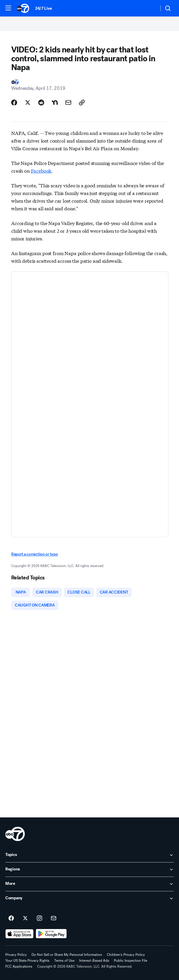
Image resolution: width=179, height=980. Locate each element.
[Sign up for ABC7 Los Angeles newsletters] (54, 918)
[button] (8, 8)
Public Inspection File (131, 961)
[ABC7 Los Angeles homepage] (23, 8)
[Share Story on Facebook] (14, 103)
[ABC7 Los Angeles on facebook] (11, 918)
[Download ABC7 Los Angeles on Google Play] (51, 934)
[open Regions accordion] (89, 870)
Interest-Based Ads (94, 961)
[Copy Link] (82, 103)
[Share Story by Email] (68, 103)
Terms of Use (64, 961)
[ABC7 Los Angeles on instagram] (39, 918)
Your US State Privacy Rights (27, 961)
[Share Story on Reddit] (41, 103)
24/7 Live (43, 8)
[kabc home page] (15, 834)
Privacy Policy (16, 955)
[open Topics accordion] (89, 855)
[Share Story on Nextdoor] (55, 103)
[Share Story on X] (28, 103)
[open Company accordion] (89, 898)
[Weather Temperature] (150, 8)
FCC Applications (19, 966)
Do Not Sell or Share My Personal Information (67, 955)
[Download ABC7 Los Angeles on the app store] (19, 934)
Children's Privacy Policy (126, 955)
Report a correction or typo (34, 554)
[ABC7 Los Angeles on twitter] (25, 918)
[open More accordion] (89, 884)
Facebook (41, 170)
